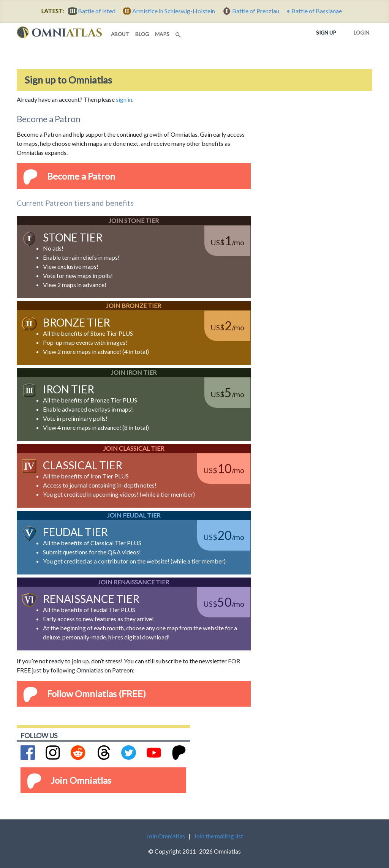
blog (142, 34)
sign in (124, 99)
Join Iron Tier (134, 372)
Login (360, 31)
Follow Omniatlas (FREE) (96, 694)
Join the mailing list (218, 836)
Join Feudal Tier (134, 515)
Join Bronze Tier (134, 305)
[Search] (179, 33)
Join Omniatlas (81, 780)
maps (162, 34)
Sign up (328, 32)
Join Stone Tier (134, 220)
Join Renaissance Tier (134, 582)
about (120, 34)
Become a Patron (81, 176)
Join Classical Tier (134, 448)
